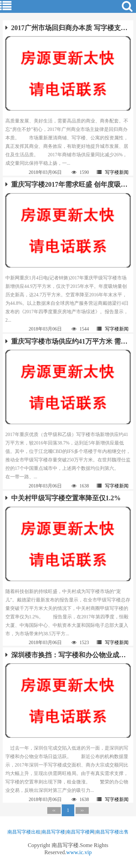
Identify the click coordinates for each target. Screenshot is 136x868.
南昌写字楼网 (80, 832)
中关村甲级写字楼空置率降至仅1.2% (63, 498)
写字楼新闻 (113, 172)
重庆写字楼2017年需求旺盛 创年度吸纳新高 (68, 184)
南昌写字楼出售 (112, 832)
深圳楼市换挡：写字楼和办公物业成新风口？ (68, 655)
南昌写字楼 (53, 832)
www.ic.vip (79, 852)
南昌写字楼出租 (24, 832)
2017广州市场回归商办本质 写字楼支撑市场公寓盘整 (68, 28)
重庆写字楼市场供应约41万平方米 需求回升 (68, 341)
